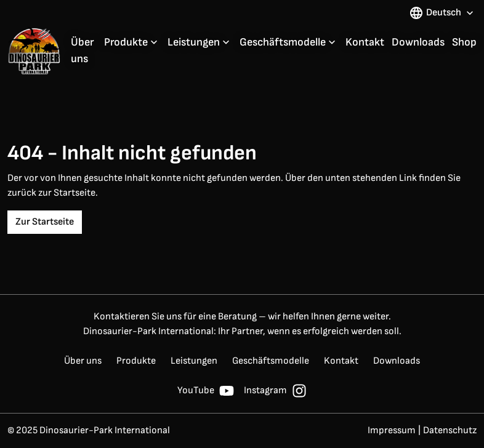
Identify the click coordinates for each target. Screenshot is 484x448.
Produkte (126, 42)
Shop (464, 42)
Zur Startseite (45, 222)
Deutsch (442, 13)
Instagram (275, 391)
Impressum (392, 430)
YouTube (206, 391)
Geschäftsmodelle (283, 42)
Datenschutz (450, 430)
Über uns (82, 50)
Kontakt (365, 42)
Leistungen (194, 42)
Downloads (418, 42)
